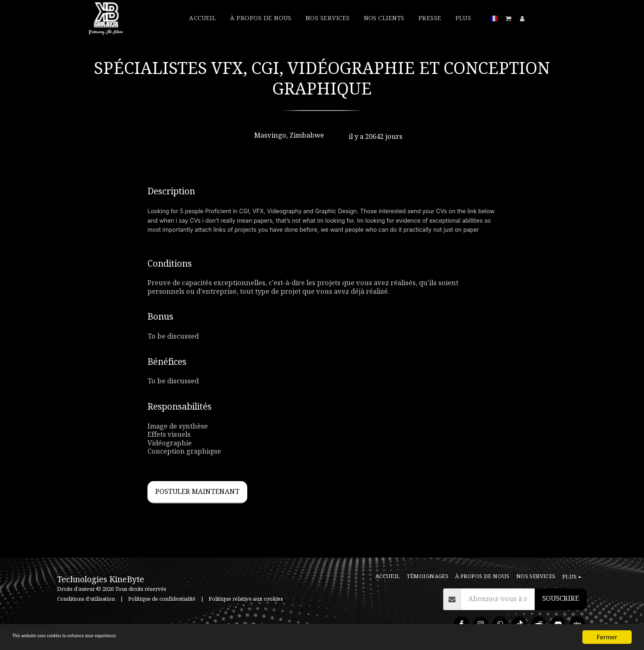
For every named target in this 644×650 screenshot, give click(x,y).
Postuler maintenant (197, 492)
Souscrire (561, 599)
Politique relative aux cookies (246, 599)
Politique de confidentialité (162, 599)
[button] (509, 18)
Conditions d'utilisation (86, 599)
